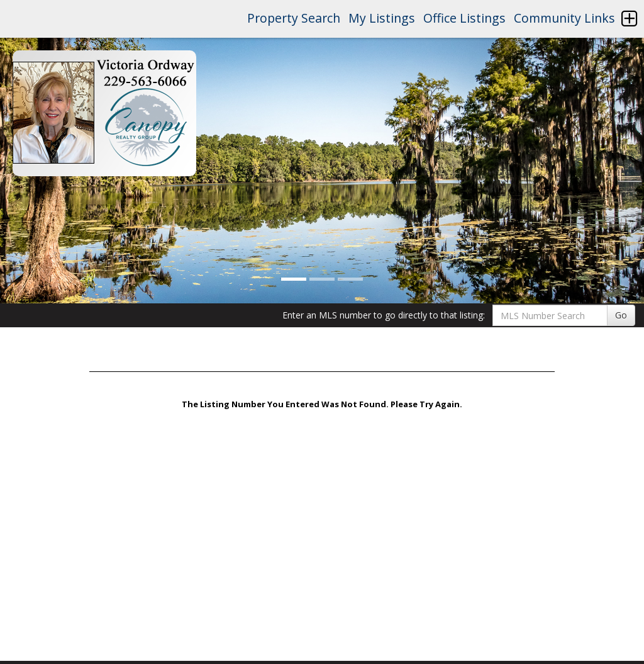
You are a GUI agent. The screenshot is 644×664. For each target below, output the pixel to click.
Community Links (564, 18)
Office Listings (464, 18)
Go (621, 315)
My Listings (382, 18)
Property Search (294, 18)
